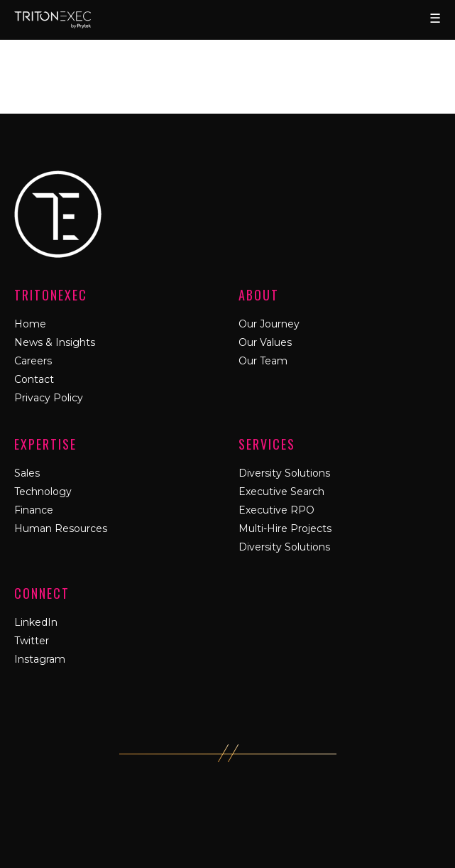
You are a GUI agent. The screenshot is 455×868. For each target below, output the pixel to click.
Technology (43, 492)
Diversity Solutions (284, 473)
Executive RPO (276, 510)
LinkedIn (36, 622)
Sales (27, 473)
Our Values (265, 342)
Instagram (40, 659)
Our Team (263, 361)
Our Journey (269, 324)
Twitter (32, 641)
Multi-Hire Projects (285, 528)
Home (30, 324)
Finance (34, 510)
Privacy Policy (49, 398)
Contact (34, 379)
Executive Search (281, 492)
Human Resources (61, 528)
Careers (33, 361)
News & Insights (55, 342)
